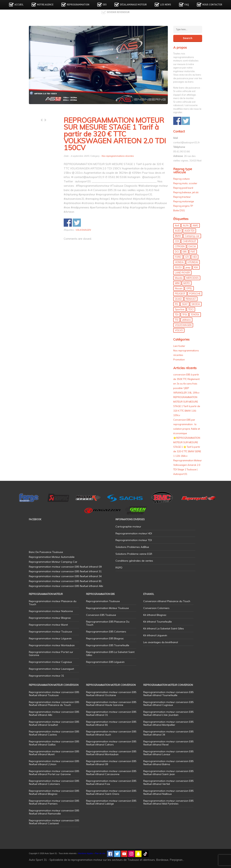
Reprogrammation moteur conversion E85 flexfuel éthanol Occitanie (111, 694)
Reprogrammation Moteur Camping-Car (53, 562)
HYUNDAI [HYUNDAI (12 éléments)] (193, 262)
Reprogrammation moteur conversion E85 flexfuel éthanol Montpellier (168, 723)
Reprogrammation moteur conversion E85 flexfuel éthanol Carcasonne (111, 773)
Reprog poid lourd (183, 188)
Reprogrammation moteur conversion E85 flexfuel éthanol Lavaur (168, 753)
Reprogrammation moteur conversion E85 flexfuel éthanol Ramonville (54, 812)
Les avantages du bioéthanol (161, 642)
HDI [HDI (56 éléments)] (195, 257)
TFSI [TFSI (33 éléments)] (185, 315)
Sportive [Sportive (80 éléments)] (180, 309)
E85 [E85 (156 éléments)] (185, 252)
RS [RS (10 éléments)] (176, 304)
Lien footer (179, 346)
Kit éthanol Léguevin (155, 635)
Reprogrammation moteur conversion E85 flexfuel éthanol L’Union (54, 763)
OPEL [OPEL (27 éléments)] (189, 288)
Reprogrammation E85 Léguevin (105, 662)
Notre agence (45, 5)
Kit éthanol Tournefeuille (158, 622)
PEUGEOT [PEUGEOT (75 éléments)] (180, 294)
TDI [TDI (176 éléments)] (177, 315)
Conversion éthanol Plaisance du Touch (167, 601)
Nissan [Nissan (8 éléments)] (179, 288)
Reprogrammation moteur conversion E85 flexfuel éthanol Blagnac (54, 792)
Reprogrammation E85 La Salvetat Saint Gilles (110, 654)
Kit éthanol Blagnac (155, 615)
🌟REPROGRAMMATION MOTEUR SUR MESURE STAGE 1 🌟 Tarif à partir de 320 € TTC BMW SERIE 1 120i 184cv (187, 447)
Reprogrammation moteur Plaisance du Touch (53, 603)
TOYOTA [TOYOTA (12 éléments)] (195, 315)
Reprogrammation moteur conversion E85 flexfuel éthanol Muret (54, 753)
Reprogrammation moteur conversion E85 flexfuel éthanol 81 (111, 723)
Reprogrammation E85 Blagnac (105, 638)
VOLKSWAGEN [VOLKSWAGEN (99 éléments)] (183, 325)
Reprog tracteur (182, 197)
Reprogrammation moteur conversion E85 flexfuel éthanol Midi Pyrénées (168, 802)
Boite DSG (179, 210)
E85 (105, 5)
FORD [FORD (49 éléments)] (178, 257)
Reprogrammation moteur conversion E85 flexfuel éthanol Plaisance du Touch (54, 704)
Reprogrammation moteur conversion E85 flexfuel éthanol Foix (111, 782)
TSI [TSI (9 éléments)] (177, 320)
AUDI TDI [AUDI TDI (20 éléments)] (189, 231)
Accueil (19, 5)
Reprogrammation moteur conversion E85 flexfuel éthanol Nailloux (168, 792)
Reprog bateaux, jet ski (186, 192)
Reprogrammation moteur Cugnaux (50, 662)
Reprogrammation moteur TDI (134, 540)
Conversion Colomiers (156, 608)
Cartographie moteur (128, 527)
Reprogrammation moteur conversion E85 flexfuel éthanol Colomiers (54, 782)
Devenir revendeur (118, 12)
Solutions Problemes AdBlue (132, 547)
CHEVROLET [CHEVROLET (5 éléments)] (189, 241)
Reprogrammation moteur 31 (46, 676)
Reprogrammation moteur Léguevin (50, 638)
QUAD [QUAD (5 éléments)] (178, 299)
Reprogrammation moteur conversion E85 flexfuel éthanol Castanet (54, 822)
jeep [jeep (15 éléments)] (188, 267)
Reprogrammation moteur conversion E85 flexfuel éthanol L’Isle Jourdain (168, 713)
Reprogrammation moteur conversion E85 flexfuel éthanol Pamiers (54, 802)
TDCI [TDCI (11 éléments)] (191, 309)
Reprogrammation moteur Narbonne (51, 611)
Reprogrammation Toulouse (103, 601)
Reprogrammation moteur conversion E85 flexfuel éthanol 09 (111, 763)
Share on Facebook (68, 223)
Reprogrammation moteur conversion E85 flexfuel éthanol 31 (111, 713)
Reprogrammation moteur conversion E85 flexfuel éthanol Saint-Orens (111, 792)
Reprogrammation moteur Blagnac (50, 618)
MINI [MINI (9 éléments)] (177, 283)
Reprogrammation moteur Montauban (52, 645)
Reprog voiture (181, 179)
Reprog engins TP (183, 206)
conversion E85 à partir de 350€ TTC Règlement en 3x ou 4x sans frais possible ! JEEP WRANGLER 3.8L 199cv (186, 384)
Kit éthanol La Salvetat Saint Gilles (164, 628)
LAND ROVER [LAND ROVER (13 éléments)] (182, 273)
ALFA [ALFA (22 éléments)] (186, 225)
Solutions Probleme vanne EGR (134, 554)
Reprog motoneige (184, 201)
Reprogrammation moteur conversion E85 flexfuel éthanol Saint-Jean (168, 773)
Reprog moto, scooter (185, 183)
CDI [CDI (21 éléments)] (177, 241)
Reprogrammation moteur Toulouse (50, 632)
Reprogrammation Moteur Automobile (52, 557)
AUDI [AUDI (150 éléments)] (178, 231)
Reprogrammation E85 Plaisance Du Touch (108, 623)
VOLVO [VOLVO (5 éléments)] (179, 330)
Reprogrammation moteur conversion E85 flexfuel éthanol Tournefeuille (168, 694)
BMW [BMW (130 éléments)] (178, 236)
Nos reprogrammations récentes (118, 156)
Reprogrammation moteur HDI (134, 533)
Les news (166, 5)
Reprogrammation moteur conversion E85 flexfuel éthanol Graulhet (54, 723)
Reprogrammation (78, 5)
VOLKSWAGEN (83, 230)
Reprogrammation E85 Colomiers (106, 632)
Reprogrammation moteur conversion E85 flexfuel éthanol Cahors (111, 743)
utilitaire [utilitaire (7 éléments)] (186, 320)
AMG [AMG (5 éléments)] (195, 225)
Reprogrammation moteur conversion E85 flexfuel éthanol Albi (54, 713)
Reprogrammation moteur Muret (48, 625)
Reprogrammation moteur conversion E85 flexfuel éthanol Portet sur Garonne (54, 773)
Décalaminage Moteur (133, 5)
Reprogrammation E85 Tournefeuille (108, 645)
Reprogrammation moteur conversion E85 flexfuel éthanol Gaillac (54, 743)
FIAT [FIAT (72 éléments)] (193, 252)
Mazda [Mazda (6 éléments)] (179, 278)
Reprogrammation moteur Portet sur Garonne (51, 654)
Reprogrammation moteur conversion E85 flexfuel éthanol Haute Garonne (111, 704)
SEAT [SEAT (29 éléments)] (185, 304)
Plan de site (100, 853)
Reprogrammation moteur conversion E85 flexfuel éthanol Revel (168, 743)
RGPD (119, 568)
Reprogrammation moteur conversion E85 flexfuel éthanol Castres (54, 733)
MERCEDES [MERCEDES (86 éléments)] (192, 278)
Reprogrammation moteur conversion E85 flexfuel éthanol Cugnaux (168, 704)
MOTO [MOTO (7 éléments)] (187, 283)
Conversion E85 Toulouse (101, 615)
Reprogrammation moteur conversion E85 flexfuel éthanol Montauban (111, 753)
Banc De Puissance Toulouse (46, 552)
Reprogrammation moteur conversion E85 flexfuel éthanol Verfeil (168, 782)
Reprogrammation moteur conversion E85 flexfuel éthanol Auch (111, 733)
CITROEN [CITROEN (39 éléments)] (180, 246)
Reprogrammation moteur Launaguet (51, 669)
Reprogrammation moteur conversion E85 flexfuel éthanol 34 (168, 733)
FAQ (187, 5)
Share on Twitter (77, 223)
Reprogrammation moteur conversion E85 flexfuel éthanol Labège (111, 802)
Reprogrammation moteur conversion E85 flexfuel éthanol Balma (168, 763)
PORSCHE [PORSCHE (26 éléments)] (195, 294)
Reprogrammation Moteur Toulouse (107, 608)
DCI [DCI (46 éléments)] (177, 252)
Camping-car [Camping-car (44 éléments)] (192, 236)
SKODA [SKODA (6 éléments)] (196, 304)
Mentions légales (86, 853)
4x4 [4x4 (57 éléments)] (177, 225)
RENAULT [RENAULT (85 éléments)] (191, 299)
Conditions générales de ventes (134, 561)
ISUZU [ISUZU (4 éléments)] (178, 267)
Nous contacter (212, 5)
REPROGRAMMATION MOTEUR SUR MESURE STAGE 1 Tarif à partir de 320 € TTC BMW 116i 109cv (187, 406)
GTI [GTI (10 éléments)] (187, 257)
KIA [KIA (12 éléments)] (196, 267)
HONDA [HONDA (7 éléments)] (179, 262)
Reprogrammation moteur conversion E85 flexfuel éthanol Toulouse (54, 694)
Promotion (179, 360)
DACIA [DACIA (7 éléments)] (192, 246)
